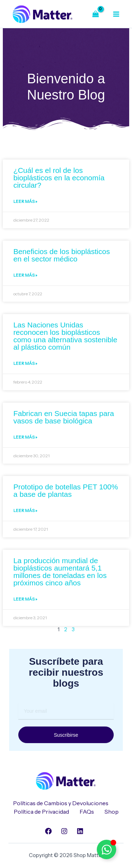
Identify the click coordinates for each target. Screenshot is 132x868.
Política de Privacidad (41, 812)
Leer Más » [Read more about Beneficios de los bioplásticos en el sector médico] (25, 275)
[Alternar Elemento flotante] (106, 849)
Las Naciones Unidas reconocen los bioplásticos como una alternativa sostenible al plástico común (65, 336)
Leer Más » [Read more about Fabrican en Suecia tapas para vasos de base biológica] (25, 437)
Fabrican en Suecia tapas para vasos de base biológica (64, 417)
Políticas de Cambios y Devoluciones (61, 803)
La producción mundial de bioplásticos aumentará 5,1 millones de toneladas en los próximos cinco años (60, 572)
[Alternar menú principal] (116, 14)
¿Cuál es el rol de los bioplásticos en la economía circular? (59, 178)
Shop (112, 812)
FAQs (87, 812)
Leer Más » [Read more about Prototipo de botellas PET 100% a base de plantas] (25, 510)
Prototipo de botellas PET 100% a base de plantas (66, 490)
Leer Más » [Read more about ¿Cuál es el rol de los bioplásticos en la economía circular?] (25, 201)
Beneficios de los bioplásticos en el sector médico (62, 255)
